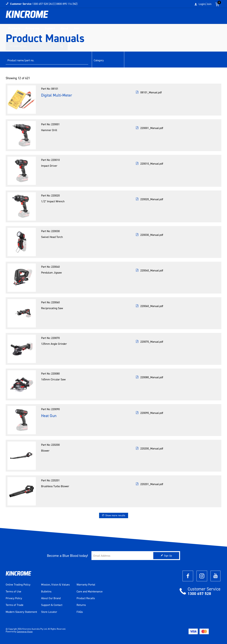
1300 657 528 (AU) (43, 4)
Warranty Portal (86, 585)
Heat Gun (49, 416)
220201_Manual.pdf (152, 484)
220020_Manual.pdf (152, 199)
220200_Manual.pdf (152, 448)
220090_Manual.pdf (152, 413)
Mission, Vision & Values (55, 585)
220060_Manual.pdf (152, 306)
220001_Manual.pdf (152, 128)
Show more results (115, 515)
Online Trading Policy (18, 585)
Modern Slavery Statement (21, 612)
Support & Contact (52, 605)
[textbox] (185, 17)
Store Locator (49, 612)
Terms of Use (13, 592)
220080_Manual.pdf (152, 377)
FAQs (80, 612)
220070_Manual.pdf (152, 342)
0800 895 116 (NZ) (67, 4)
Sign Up (168, 556)
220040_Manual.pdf (152, 270)
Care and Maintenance (90, 592)
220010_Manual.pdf (152, 164)
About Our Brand (51, 598)
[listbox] (108, 61)
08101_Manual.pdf (151, 92)
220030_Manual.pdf (152, 235)
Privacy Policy (14, 598)
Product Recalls (86, 598)
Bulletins (46, 592)
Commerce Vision (25, 632)
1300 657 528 (199, 594)
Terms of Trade (15, 605)
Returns (81, 605)
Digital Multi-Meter (57, 95)
